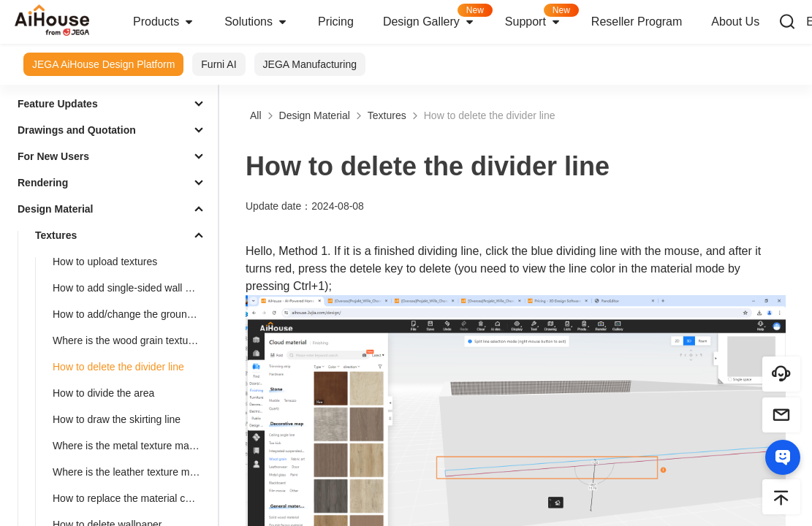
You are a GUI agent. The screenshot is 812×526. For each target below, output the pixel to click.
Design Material (55, 209)
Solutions (257, 22)
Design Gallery (437, 17)
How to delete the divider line (118, 367)
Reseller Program (637, 22)
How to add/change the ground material (132, 314)
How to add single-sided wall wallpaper (132, 288)
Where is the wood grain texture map (132, 340)
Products (164, 22)
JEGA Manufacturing (310, 64)
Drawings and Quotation (77, 130)
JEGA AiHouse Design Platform (103, 64)
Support (541, 17)
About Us (735, 22)
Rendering (43, 183)
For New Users (53, 156)
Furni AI (219, 64)
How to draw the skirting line (117, 419)
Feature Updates (58, 104)
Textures (56, 235)
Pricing (336, 22)
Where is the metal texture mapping (132, 446)
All (256, 115)
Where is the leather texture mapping (132, 472)
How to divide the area (103, 393)
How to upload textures (105, 262)
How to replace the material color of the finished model (132, 498)
